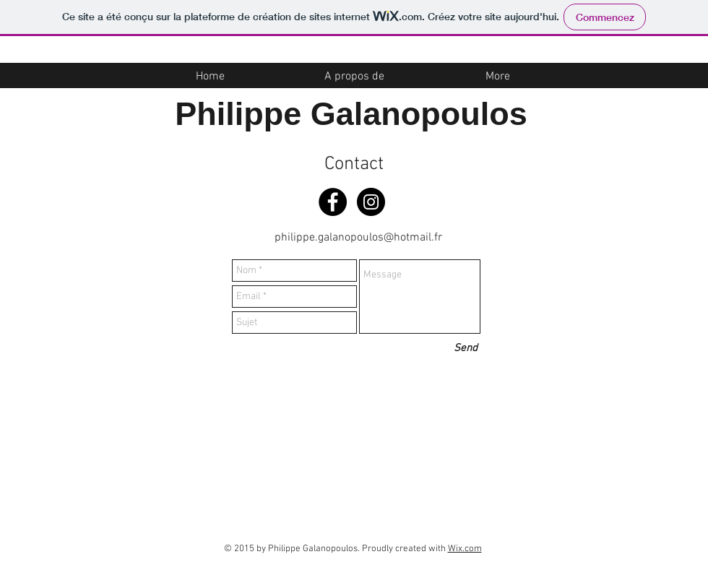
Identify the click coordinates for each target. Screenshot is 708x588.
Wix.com (465, 549)
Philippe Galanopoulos (351, 114)
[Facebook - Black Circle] (333, 202)
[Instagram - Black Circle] (371, 202)
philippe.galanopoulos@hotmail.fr (358, 238)
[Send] (466, 349)
